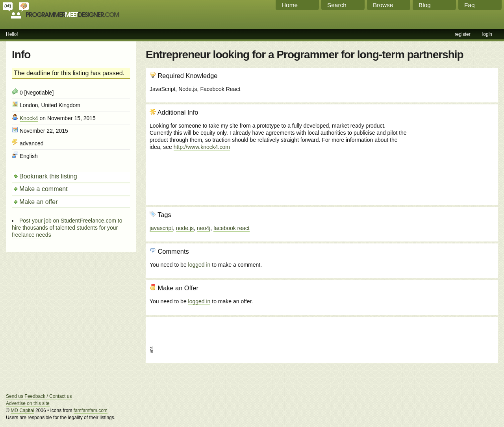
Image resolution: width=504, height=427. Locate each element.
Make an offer (39, 202)
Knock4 (29, 118)
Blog (425, 5)
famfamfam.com (91, 410)
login (487, 34)
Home (290, 5)
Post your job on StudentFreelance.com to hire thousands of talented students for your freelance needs (67, 228)
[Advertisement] (452, 151)
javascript (161, 228)
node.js (185, 228)
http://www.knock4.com (202, 147)
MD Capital (22, 410)
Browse (383, 5)
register (463, 34)
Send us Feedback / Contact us (39, 396)
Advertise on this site (28, 403)
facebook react (232, 228)
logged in (199, 265)
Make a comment (44, 189)
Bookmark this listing (48, 176)
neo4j (204, 228)
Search (337, 5)
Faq (470, 5)
